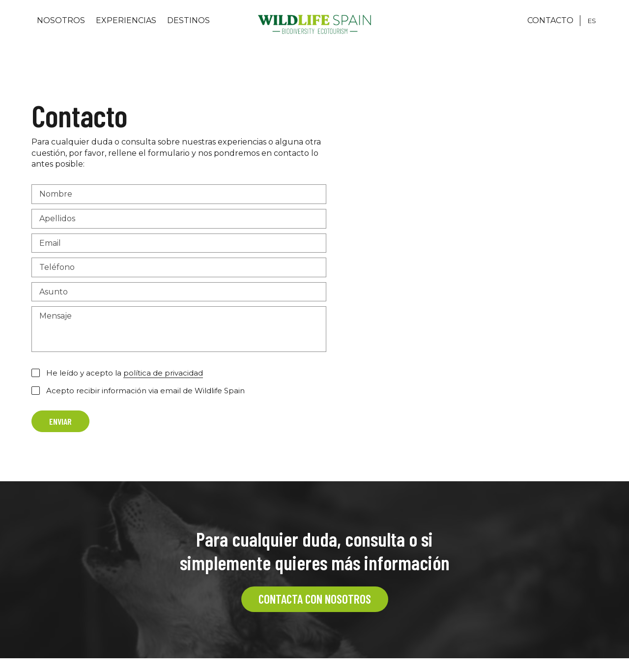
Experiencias (126, 20)
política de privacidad (163, 373)
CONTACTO (550, 20)
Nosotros (61, 20)
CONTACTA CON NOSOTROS (315, 599)
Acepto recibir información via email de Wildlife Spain (145, 391)
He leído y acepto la (125, 373)
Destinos (188, 20)
